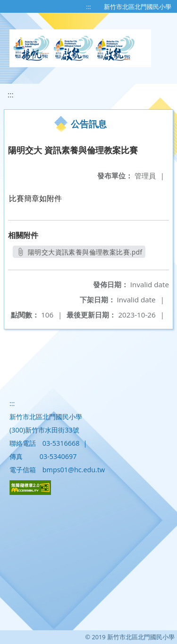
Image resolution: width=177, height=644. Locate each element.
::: (89, 7)
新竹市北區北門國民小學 (138, 7)
